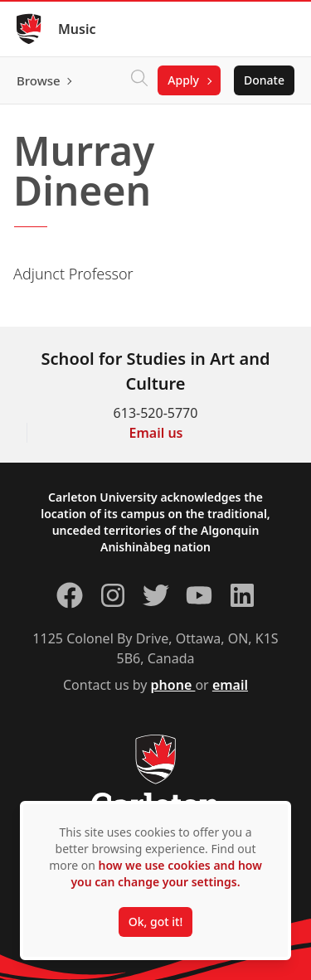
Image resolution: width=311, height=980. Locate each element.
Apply (183, 80)
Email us (156, 433)
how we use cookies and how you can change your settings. (166, 873)
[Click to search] (139, 80)
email (230, 685)
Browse (39, 80)
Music (77, 29)
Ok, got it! (155, 922)
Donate (264, 80)
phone (173, 685)
